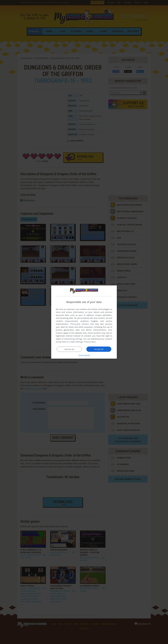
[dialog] (84, 322)
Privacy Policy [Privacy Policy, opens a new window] (90, 342)
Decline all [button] (69, 349)
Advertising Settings (73, 339)
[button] (84, 355)
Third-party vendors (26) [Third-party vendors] (82, 324)
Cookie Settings (76, 342)
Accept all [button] (99, 349)
